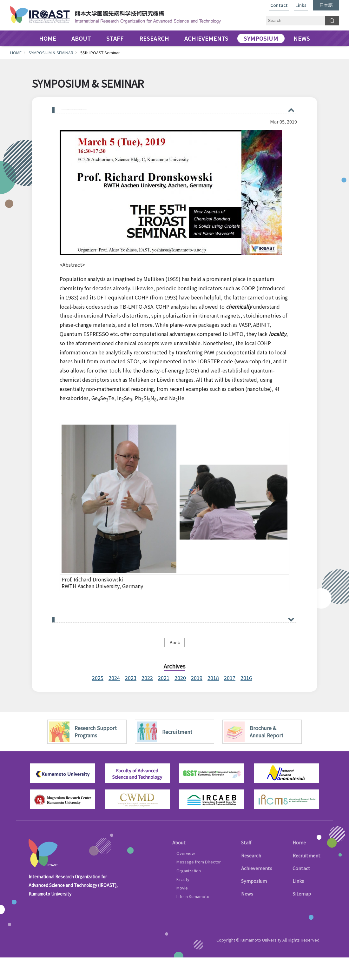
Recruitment (306, 878)
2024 (114, 700)
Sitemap (302, 916)
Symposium (254, 903)
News (247, 916)
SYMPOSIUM (261, 38)
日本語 (326, 5)
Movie (182, 910)
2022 (147, 700)
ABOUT (81, 38)
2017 (230, 700)
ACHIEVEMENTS (206, 38)
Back (175, 665)
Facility (183, 902)
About (179, 865)
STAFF (115, 38)
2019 (197, 700)
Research (251, 878)
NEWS (302, 38)
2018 (213, 700)
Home (299, 865)
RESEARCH (154, 38)
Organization (189, 893)
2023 (131, 700)
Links (301, 6)
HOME (48, 38)
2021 (164, 700)
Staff (246, 865)
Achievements (257, 891)
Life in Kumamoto (193, 919)
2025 (98, 700)
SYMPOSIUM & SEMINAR (51, 53)
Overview (186, 876)
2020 (180, 700)
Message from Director (199, 884)
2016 (246, 700)
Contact (279, 6)
